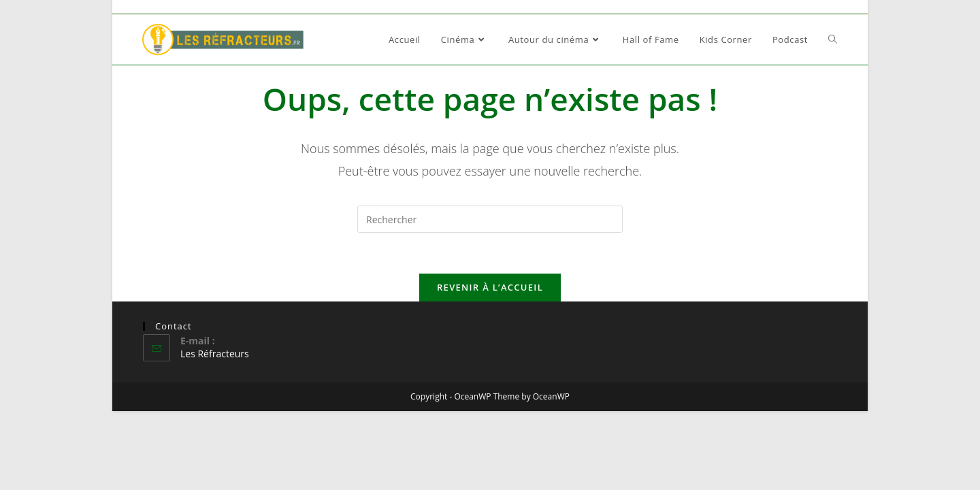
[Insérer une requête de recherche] (490, 219)
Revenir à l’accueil (490, 287)
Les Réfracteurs (215, 354)
